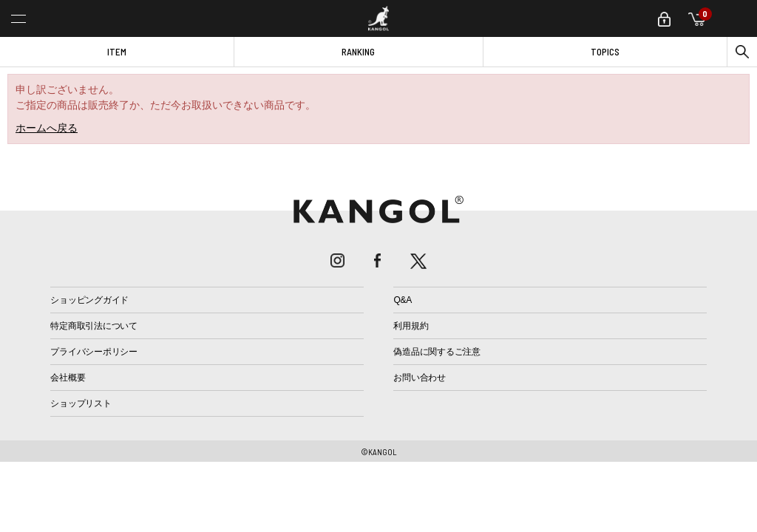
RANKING (358, 52)
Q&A (403, 300)
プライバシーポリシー (94, 352)
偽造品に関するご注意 (437, 352)
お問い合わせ (420, 378)
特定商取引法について (94, 326)
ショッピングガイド (89, 300)
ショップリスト (81, 403)
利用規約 (411, 326)
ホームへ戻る (47, 128)
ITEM (117, 52)
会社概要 (68, 378)
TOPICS (605, 52)
